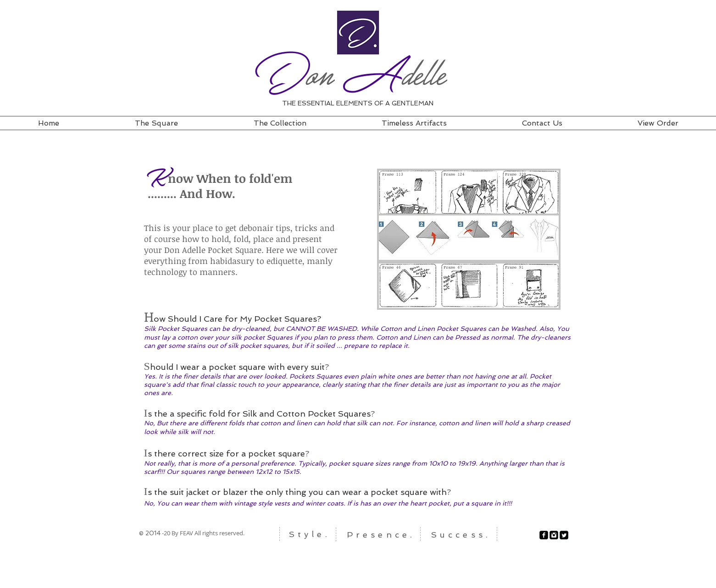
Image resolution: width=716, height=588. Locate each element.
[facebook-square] (544, 535)
